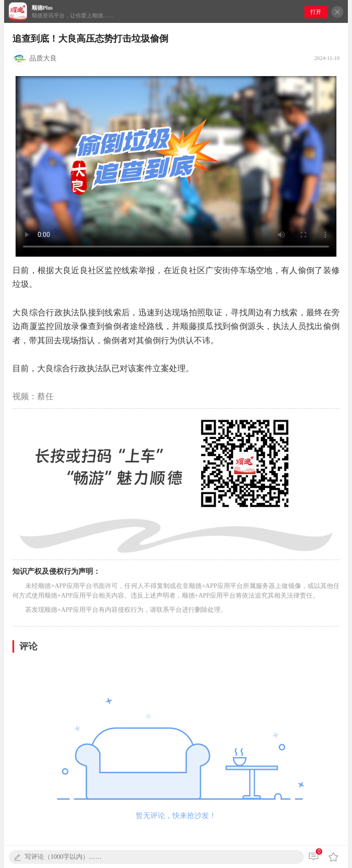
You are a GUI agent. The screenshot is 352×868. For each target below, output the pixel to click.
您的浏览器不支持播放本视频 (176, 166)
